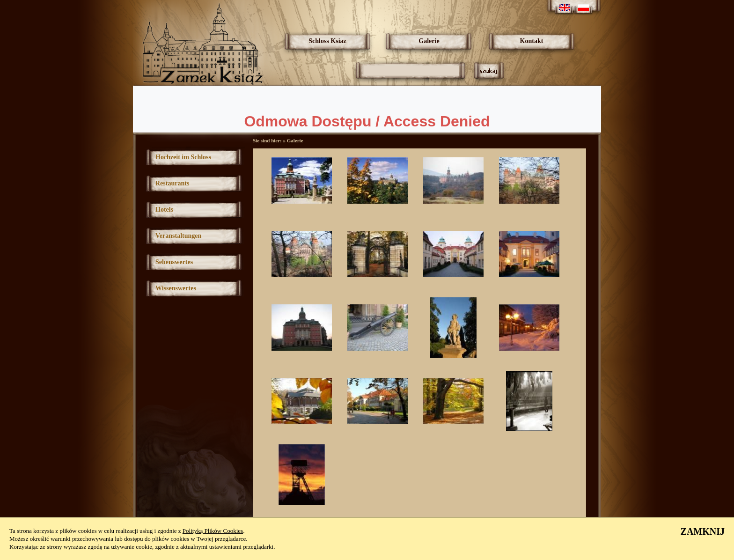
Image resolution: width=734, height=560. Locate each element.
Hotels (164, 210)
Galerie (429, 41)
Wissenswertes (176, 288)
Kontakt (532, 41)
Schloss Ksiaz (327, 41)
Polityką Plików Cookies (213, 531)
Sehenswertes (174, 262)
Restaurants (172, 183)
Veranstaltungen (178, 236)
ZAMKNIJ (703, 531)
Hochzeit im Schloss (183, 157)
